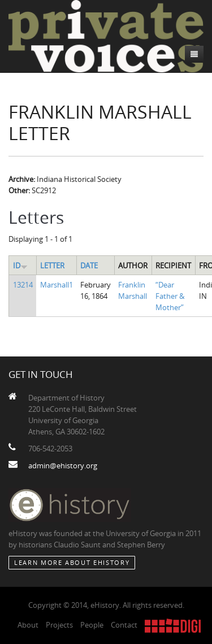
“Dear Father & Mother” (170, 296)
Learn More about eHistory (72, 562)
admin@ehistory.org (63, 465)
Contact (124, 625)
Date (89, 266)
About (28, 625)
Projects (59, 625)
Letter (52, 266)
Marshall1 (57, 285)
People (92, 625)
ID (20, 266)
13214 (23, 285)
